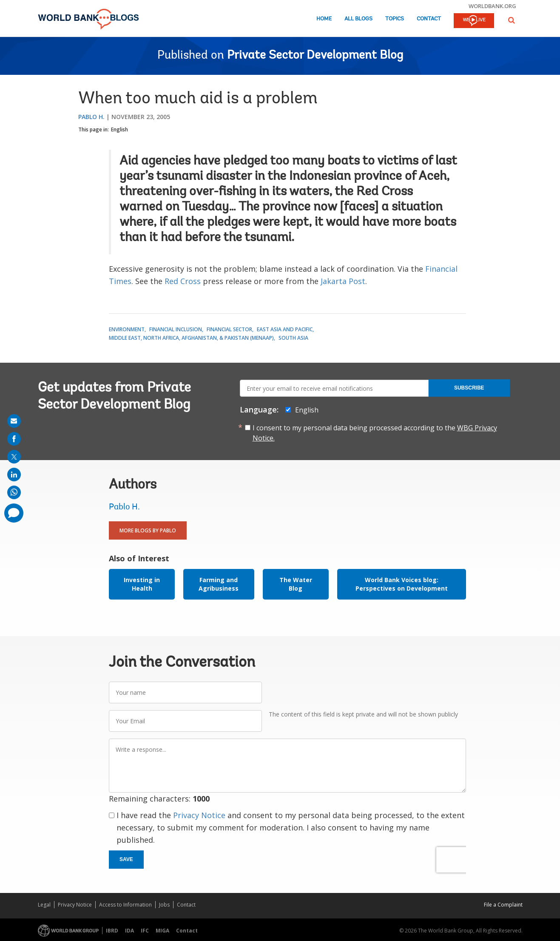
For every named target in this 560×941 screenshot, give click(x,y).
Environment (127, 329)
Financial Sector (229, 329)
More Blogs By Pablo (148, 530)
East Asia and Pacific (285, 329)
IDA (129, 931)
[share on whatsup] (14, 492)
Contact (429, 19)
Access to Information (125, 905)
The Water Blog (296, 584)
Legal (44, 905)
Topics (395, 19)
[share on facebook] (14, 439)
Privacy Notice (199, 815)
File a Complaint (503, 905)
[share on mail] (14, 421)
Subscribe (469, 388)
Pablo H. (91, 117)
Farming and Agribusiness (219, 584)
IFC (145, 931)
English (119, 129)
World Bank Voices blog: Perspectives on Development (402, 584)
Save (126, 859)
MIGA (162, 931)
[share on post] (14, 457)
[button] (512, 20)
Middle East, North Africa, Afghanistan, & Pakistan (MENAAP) (191, 338)
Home (324, 19)
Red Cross (183, 281)
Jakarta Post (343, 281)
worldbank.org (492, 6)
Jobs (164, 905)
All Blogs (358, 19)
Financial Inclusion (176, 329)
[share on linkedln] (14, 475)
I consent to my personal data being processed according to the (375, 433)
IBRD (112, 931)
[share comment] (14, 513)
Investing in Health (142, 584)
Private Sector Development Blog (315, 56)
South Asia (293, 338)
